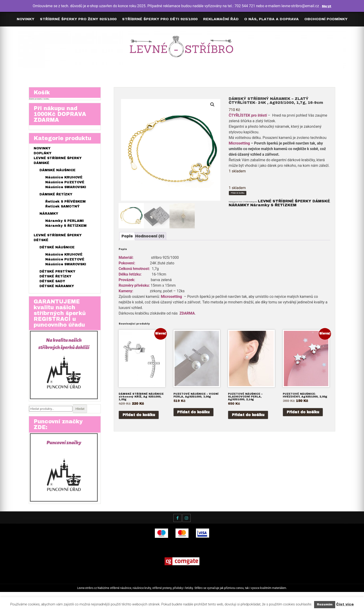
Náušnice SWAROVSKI (66, 195)
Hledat (80, 422)
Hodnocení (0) (158, 240)
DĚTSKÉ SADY (52, 289)
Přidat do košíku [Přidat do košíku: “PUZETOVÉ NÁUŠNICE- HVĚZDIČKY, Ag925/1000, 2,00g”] (303, 423)
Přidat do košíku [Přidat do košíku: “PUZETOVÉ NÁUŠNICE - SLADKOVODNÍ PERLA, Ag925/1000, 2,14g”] (249, 425)
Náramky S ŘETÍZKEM (66, 234)
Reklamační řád (221, 19)
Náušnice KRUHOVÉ (64, 185)
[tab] (131, 240)
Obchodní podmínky (326, 19)
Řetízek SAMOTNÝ (62, 214)
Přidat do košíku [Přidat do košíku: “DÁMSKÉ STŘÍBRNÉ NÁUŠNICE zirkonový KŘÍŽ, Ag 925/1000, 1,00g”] (139, 425)
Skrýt (327, 6)
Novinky (26, 19)
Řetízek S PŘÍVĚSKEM (65, 209)
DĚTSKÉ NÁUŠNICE (57, 255)
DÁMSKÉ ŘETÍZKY (56, 202)
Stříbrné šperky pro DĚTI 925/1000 (160, 19)
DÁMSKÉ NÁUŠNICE (57, 178)
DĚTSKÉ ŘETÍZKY (55, 284)
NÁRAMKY (276, 213)
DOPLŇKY (43, 161)
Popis (131, 240)
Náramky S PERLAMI (65, 229)
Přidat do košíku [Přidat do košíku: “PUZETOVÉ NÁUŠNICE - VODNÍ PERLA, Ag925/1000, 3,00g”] (194, 423)
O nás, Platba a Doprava (271, 19)
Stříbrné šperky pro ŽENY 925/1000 (78, 19)
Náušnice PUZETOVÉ (65, 190)
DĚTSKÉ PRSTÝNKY (57, 279)
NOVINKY (42, 156)
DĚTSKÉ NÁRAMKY (57, 294)
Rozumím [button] (325, 604)
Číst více (345, 604)
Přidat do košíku (246, 195)
